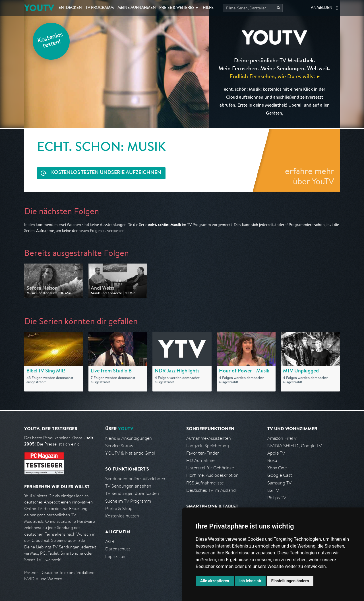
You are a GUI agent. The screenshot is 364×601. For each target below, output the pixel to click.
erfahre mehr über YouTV (310, 176)
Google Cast (280, 475)
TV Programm (100, 8)
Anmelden (322, 8)
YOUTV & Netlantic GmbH (131, 453)
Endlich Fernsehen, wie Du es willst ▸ (275, 76)
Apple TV (276, 453)
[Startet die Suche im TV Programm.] (253, 8)
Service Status (119, 446)
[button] (337, 8)
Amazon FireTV (282, 438)
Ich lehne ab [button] (250, 581)
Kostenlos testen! (50, 41)
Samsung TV (279, 483)
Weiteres (177, 8)
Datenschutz (118, 549)
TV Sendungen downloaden (132, 493)
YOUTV (39, 8)
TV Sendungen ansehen (128, 486)
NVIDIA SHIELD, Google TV (294, 446)
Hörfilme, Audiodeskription (212, 475)
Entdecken (70, 8)
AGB (110, 541)
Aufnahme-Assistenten (209, 438)
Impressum (116, 557)
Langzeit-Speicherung (208, 446)
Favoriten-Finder (203, 453)
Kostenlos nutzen (122, 516)
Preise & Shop (119, 508)
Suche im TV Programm (128, 501)
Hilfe (208, 8)
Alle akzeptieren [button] (215, 581)
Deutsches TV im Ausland (211, 490)
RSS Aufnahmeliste (205, 483)
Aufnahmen (137, 8)
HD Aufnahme (200, 460)
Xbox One (277, 468)
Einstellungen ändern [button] (290, 581)
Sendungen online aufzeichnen (135, 479)
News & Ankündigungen (129, 438)
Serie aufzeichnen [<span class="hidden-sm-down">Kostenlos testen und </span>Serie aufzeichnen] (106, 173)
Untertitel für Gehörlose (210, 468)
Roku (272, 460)
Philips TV (277, 498)
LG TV (273, 490)
